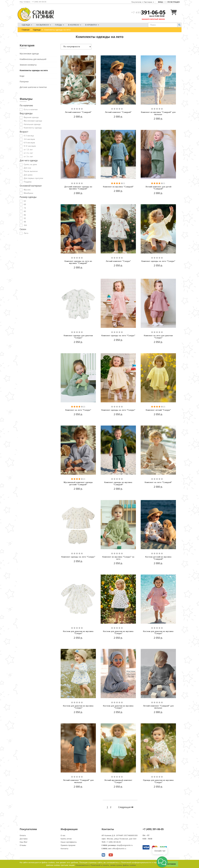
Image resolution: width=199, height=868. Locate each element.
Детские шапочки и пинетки (33, 87)
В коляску (75, 25)
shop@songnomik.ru (125, 845)
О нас (63, 836)
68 (25, 205)
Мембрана (28, 193)
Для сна (27, 168)
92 (25, 218)
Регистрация (173, 2)
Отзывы (23, 845)
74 (25, 208)
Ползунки (24, 82)
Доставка (24, 839)
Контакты (64, 849)
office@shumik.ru (119, 849)
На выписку (44, 25)
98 (25, 222)
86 (25, 215)
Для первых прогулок (33, 178)
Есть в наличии (31, 110)
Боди (22, 76)
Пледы (60, 25)
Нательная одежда (32, 124)
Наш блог (24, 842)
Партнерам (149, 2)
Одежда (27, 25)
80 (25, 211)
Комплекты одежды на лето (34, 70)
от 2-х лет (28, 153)
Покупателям (137, 2)
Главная (26, 30)
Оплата (23, 836)
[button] (162, 862)
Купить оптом (66, 839)
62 (25, 201)
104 (25, 225)
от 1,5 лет (28, 150)
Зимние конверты (28, 65)
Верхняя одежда (31, 117)
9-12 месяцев (30, 146)
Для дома (28, 175)
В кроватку (92, 25)
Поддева (28, 182)
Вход (160, 2)
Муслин (27, 190)
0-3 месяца (29, 136)
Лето (26, 233)
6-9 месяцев (29, 143)
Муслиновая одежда (29, 54)
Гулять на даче (30, 165)
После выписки (31, 171)
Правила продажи (68, 845)
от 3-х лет (28, 157)
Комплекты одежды (33, 128)
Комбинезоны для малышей (33, 59)
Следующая (126, 807)
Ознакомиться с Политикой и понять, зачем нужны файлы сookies (106, 865)
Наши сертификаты (69, 842)
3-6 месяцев (29, 139)
